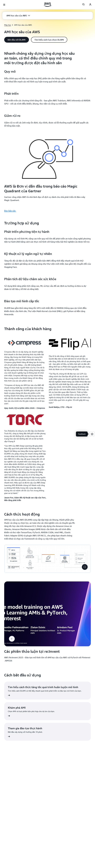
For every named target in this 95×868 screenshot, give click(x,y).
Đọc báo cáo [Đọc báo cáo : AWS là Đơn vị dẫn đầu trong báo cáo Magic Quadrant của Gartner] (10, 211)
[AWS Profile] (90, 5)
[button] (18, 16)
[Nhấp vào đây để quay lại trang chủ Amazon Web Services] (47, 5)
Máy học (8, 25)
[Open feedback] (92, 434)
